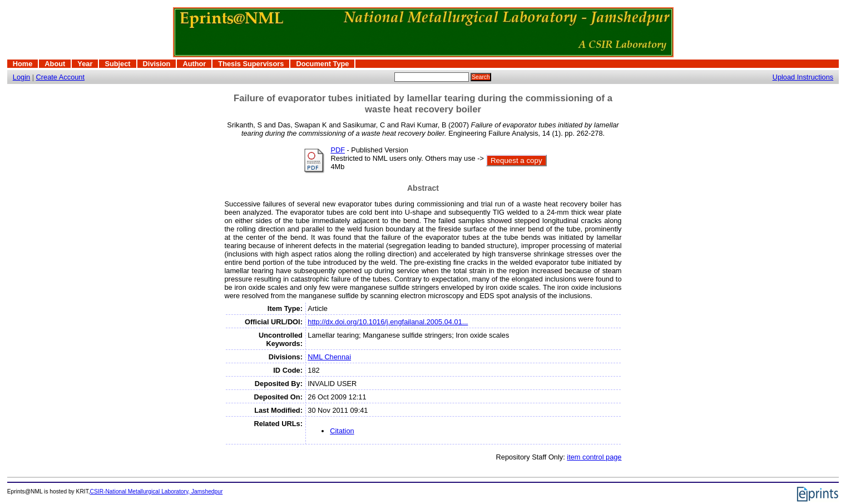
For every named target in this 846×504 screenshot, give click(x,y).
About (55, 64)
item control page (594, 457)
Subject (117, 64)
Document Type (322, 64)
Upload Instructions (803, 77)
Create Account (61, 77)
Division (157, 64)
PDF (338, 150)
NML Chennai (329, 357)
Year (85, 64)
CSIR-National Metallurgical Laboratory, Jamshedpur (157, 491)
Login (21, 77)
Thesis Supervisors (251, 64)
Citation (342, 431)
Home (23, 64)
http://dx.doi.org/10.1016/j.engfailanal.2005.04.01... (388, 322)
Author (194, 64)
